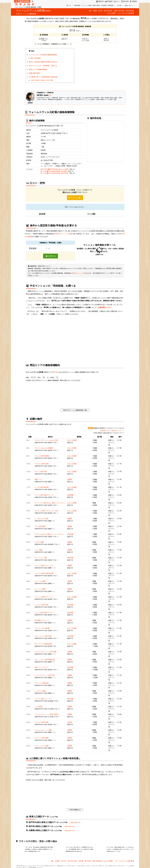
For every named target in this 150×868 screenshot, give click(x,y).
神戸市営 (122, 11)
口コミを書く (75, 198)
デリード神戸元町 (41, 471)
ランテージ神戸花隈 (42, 738)
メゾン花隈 (38, 550)
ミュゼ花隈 (38, 706)
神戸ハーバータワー (42, 667)
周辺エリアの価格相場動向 (38, 69)
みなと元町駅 (112, 13)
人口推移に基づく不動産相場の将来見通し (44, 77)
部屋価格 (108, 1)
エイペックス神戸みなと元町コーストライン (50, 503)
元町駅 (70, 722)
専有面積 (33, 248)
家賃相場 (112, 5)
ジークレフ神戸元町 (42, 605)
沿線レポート (130, 5)
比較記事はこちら (105, 307)
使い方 (70, 5)
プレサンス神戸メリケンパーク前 (46, 511)
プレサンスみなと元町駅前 (44, 448)
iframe (100, 68)
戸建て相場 (96, 5)
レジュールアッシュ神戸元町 (45, 675)
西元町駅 (65, 173)
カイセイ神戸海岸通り (42, 456)
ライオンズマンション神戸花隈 (45, 652)
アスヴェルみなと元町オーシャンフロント (49, 534)
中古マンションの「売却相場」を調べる (43, 66)
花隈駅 (64, 171)
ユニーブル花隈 (40, 581)
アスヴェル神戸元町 (42, 722)
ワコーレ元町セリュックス (44, 565)
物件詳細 (125, 1)
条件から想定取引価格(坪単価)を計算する (43, 62)
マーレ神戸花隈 (40, 526)
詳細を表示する (75, 822)
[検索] (16, 1)
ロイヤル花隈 (39, 542)
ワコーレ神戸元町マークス (44, 612)
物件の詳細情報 (36, 58)
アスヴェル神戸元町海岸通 (44, 573)
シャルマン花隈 (40, 691)
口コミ (117, 1)
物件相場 (77, 5)
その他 (120, 5)
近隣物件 (133, 1)
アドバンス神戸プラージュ (44, 597)
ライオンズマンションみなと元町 (46, 440)
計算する (51, 256)
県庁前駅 (70, 699)
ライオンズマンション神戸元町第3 (47, 714)
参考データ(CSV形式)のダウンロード (112, 430)
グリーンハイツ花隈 (42, 746)
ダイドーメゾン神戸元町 (43, 636)
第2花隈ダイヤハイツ (42, 620)
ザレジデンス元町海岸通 (43, 644)
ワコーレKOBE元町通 (42, 628)
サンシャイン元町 (41, 558)
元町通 (115, 11)
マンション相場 (86, 5)
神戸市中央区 (108, 11)
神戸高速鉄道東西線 (54, 171)
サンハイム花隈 (40, 589)
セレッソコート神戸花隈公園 (45, 660)
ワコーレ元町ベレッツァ (43, 699)
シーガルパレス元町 (42, 519)
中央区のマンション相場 (63, 234)
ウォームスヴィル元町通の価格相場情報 (43, 55)
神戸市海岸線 (130, 11)
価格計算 (100, 1)
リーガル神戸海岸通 (42, 487)
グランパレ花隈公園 (42, 683)
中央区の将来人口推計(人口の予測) (42, 80)
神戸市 (100, 11)
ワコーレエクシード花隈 (43, 730)
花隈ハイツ (38, 479)
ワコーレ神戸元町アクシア (44, 495)
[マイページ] (32, 1)
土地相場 (104, 5)
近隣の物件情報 (34, 73)
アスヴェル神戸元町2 (42, 464)
